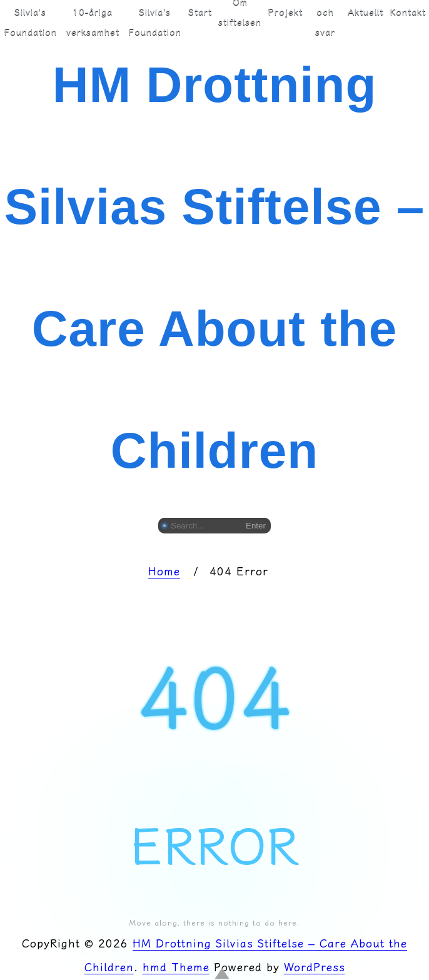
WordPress (315, 967)
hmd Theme (176, 967)
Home (164, 572)
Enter (256, 526)
